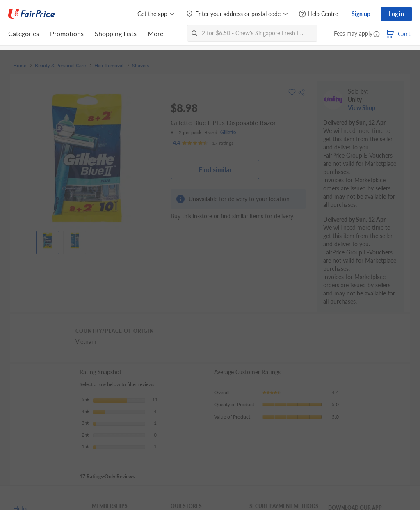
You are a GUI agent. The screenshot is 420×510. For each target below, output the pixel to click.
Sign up (361, 14)
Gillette (228, 132)
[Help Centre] (318, 14)
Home (20, 66)
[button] (377, 34)
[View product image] (48, 240)
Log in (396, 14)
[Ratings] (203, 143)
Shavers (140, 66)
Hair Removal (109, 66)
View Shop (362, 108)
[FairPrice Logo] (32, 14)
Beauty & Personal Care (60, 66)
